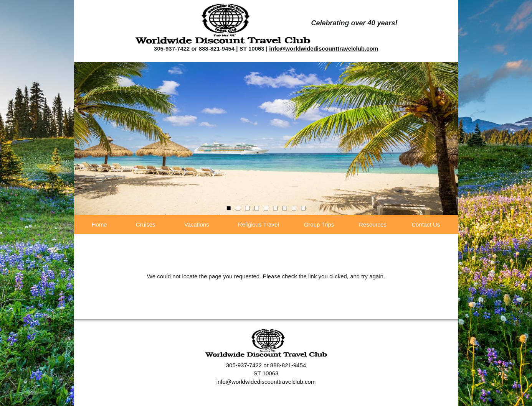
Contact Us (426, 224)
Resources (373, 224)
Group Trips (319, 224)
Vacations (197, 224)
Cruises (146, 224)
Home (99, 224)
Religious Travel (259, 224)
